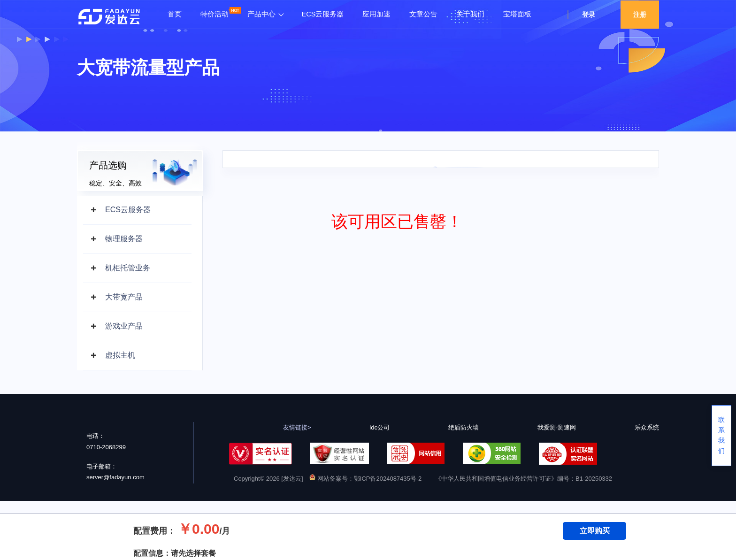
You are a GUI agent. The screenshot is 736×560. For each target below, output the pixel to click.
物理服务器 (124, 239)
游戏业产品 (124, 326)
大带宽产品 (124, 297)
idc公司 (379, 427)
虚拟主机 (120, 355)
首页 (175, 14)
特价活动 (215, 14)
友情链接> (297, 427)
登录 (589, 15)
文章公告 (423, 14)
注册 (640, 15)
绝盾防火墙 (464, 427)
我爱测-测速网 (557, 427)
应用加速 (376, 14)
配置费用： (154, 531)
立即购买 (595, 531)
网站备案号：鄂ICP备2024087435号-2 (365, 479)
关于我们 (470, 14)
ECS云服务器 (323, 14)
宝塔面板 (517, 14)
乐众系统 (647, 427)
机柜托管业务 (128, 268)
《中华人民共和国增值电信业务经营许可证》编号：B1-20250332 (524, 479)
